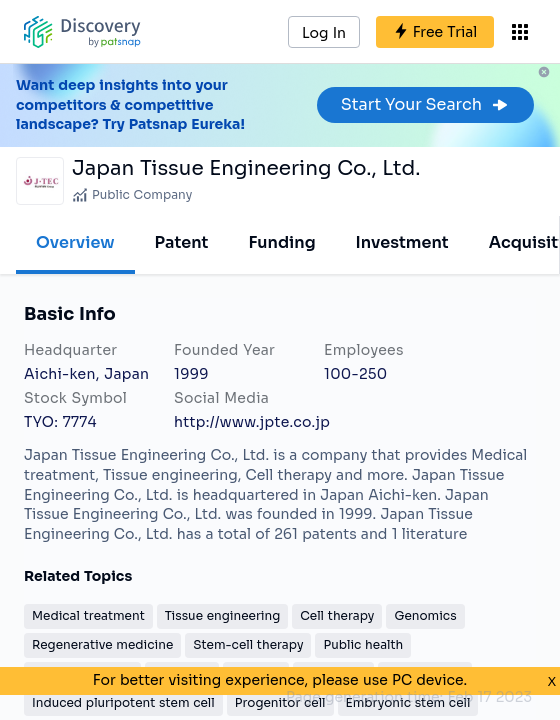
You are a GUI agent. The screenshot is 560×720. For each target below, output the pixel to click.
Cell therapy (337, 615)
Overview (75, 242)
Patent (182, 242)
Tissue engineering (223, 615)
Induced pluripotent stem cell (123, 702)
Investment (402, 242)
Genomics (425, 615)
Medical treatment (88, 615)
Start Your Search (425, 104)
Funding (281, 242)
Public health (363, 644)
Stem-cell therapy (248, 644)
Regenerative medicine (102, 644)
